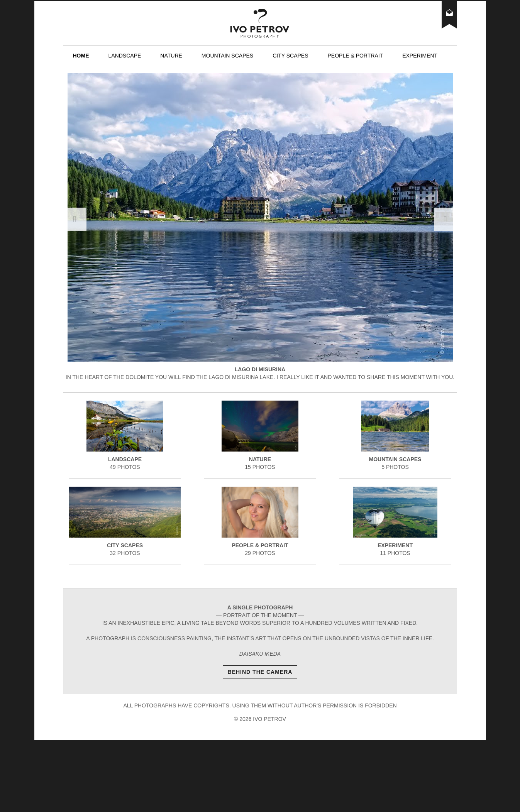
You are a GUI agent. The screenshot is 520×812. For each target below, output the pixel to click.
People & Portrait (355, 56)
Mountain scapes (227, 56)
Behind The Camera (260, 672)
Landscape (125, 56)
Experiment (420, 56)
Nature (171, 56)
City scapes (290, 56)
